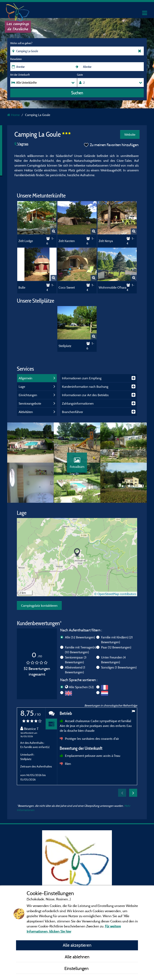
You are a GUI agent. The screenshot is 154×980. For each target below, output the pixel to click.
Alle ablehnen (77, 957)
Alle (80, 637)
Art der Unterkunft (20, 75)
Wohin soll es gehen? (21, 43)
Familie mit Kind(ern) (117, 640)
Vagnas (21, 144)
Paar (116, 647)
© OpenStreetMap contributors (115, 594)
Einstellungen (77, 968)
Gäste (80, 75)
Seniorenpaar (76, 660)
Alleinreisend (75, 670)
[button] (77, 553)
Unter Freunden (113, 660)
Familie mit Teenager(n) (81, 650)
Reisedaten (16, 59)
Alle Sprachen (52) (81, 687)
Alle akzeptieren (77, 945)
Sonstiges (119, 667)
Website (130, 134)
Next (133, 793)
